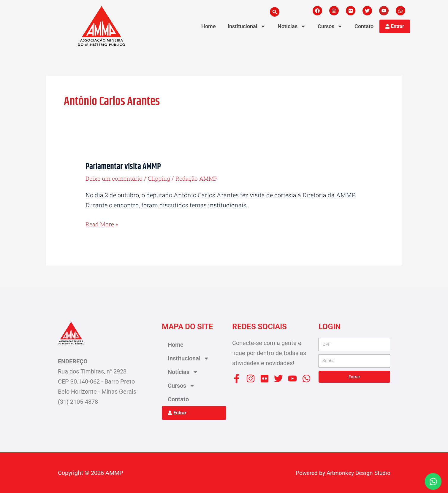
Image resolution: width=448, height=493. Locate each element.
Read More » (102, 223)
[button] (275, 12)
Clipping (162, 178)
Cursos (330, 26)
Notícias (292, 26)
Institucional (247, 26)
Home (209, 26)
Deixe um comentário (115, 178)
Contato (364, 26)
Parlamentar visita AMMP (126, 167)
